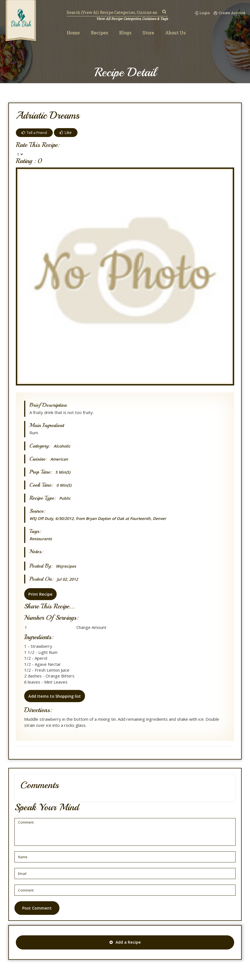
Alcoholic (62, 446)
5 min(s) (63, 472)
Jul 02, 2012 (68, 579)
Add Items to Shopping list (54, 696)
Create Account (229, 13)
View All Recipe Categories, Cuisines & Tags (131, 19)
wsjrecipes (66, 566)
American (60, 459)
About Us (175, 33)
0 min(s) (65, 485)
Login (199, 13)
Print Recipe (40, 594)
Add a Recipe (125, 943)
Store (148, 33)
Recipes (99, 33)
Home (73, 33)
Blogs (125, 33)
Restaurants (42, 539)
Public (65, 498)
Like (68, 132)
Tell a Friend (35, 132)
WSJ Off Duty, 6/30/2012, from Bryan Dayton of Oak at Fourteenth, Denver (104, 518)
